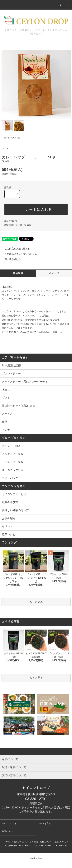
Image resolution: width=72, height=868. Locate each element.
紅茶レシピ (9, 534)
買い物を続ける (10, 259)
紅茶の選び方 (10, 502)
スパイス (16, 138)
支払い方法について (23, 842)
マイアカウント (9, 823)
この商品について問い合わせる (18, 254)
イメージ (54, 273)
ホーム (7, 138)
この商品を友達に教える (15, 249)
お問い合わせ (8, 831)
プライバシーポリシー (41, 845)
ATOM (64, 845)
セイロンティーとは (14, 494)
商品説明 (18, 273)
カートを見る (44, 823)
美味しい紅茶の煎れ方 (15, 510)
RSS (58, 845)
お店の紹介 (9, 518)
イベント (7, 526)
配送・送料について (43, 842)
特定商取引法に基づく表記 (18, 225)
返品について (11, 221)
